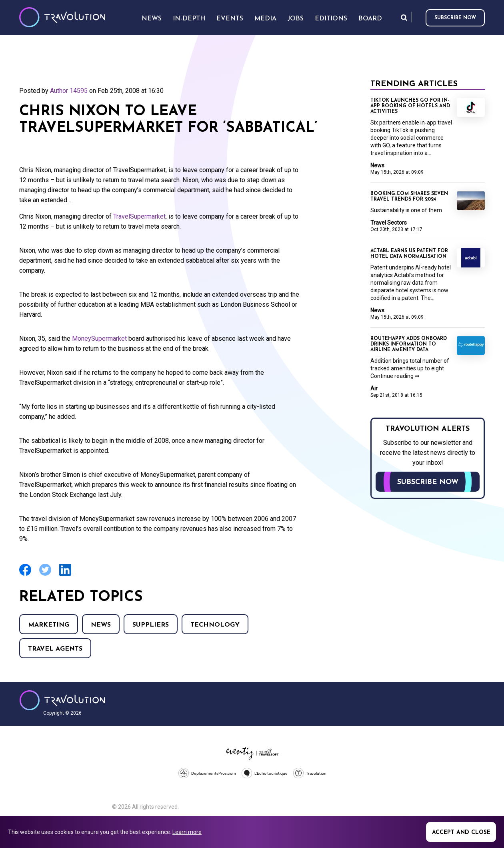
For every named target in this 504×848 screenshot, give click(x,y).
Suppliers (151, 625)
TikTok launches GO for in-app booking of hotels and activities (410, 106)
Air (374, 388)
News (101, 625)
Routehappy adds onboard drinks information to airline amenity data (409, 344)
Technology (215, 625)
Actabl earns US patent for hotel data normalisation (409, 254)
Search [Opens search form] (404, 17)
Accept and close (461, 833)
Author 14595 (69, 91)
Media (265, 19)
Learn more (187, 832)
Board (370, 19)
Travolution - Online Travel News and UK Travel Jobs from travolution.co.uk (62, 700)
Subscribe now (455, 18)
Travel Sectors (389, 223)
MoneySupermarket (99, 339)
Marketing (49, 625)
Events (230, 19)
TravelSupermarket (139, 216)
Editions (331, 19)
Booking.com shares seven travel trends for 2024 (409, 197)
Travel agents (55, 649)
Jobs (296, 19)
